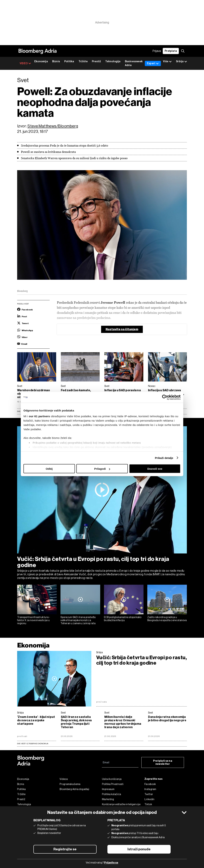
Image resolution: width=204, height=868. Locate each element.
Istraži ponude (139, 849)
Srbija (99, 652)
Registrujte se (65, 849)
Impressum (108, 789)
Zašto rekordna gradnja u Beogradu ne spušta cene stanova (167, 619)
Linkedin (149, 799)
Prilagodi (102, 469)
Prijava (157, 51)
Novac (152, 386)
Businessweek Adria (134, 63)
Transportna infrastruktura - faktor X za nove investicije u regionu (34, 620)
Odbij (49, 469)
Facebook (150, 784)
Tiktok (148, 804)
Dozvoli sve (155, 469)
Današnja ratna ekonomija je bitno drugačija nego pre (167, 719)
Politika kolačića (111, 794)
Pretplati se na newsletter (163, 762)
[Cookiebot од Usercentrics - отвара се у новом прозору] (165, 397)
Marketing (108, 799)
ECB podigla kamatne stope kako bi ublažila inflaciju (123, 619)
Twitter (149, 794)
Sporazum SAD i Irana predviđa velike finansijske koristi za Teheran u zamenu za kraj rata (78, 620)
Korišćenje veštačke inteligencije (121, 804)
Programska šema (70, 784)
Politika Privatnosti (113, 784)
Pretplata (171, 51)
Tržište (83, 61)
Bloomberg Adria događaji (74, 789)
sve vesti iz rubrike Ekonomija (33, 744)
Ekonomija (41, 61)
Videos (64, 779)
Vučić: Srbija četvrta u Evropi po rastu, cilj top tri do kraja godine (93, 562)
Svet (20, 386)
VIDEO (25, 63)
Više (167, 62)
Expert (153, 63)
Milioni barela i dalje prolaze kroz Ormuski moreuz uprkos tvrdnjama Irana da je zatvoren (123, 722)
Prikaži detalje (164, 458)
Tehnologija (113, 61)
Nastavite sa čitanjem (122, 329)
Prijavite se (111, 863)
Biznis (56, 61)
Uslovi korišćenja (112, 779)
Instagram (150, 789)
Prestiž (96, 61)
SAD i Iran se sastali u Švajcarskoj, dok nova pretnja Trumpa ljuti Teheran (76, 722)
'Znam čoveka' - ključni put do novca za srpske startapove (36, 720)
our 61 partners (39, 416)
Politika (69, 61)
